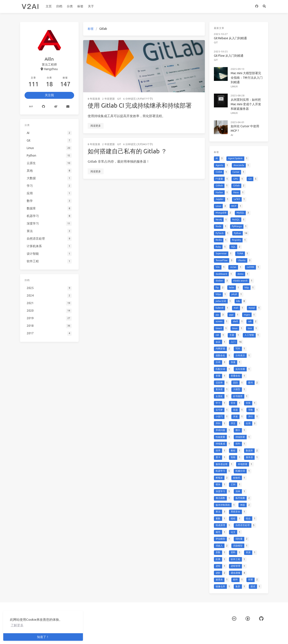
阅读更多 (96, 126)
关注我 (49, 95)
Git (119, 99)
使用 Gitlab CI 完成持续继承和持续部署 (140, 105)
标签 (80, 6)
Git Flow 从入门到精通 (230, 53)
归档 (59, 6)
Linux (235, 82)
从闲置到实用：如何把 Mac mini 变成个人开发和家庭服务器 (245, 98)
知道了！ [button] (43, 637)
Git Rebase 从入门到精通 (231, 37)
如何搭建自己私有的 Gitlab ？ (127, 151)
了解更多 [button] (17, 625)
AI (232, 126)
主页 (49, 6)
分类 (70, 6)
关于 (91, 6)
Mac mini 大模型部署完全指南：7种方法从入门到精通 (246, 74)
